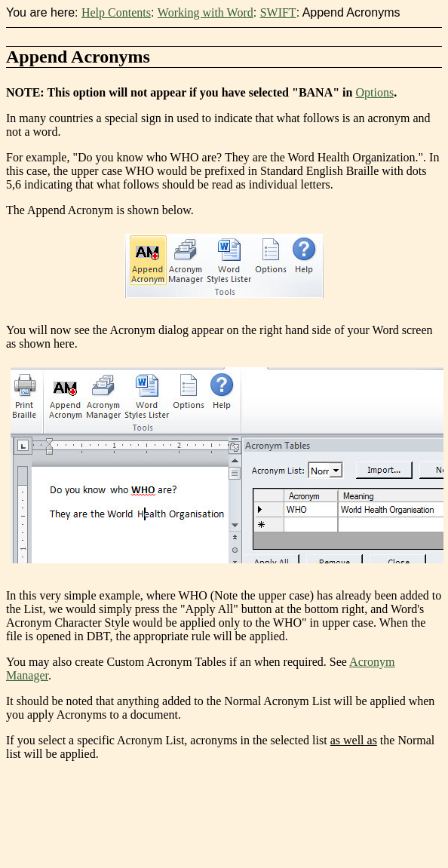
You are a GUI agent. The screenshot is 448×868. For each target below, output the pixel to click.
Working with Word (206, 12)
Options (374, 92)
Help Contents (116, 12)
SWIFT (278, 12)
